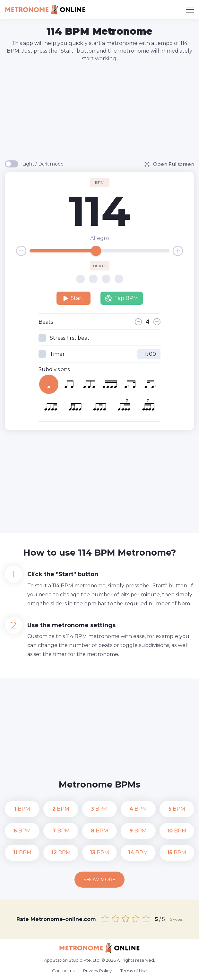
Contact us (63, 971)
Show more (99, 880)
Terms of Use (134, 971)
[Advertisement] (102, 111)
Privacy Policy (97, 971)
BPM (22, 809)
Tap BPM (122, 298)
